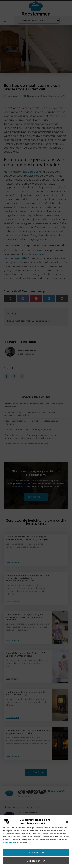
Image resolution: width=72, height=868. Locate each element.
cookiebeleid (10, 857)
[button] (67, 836)
